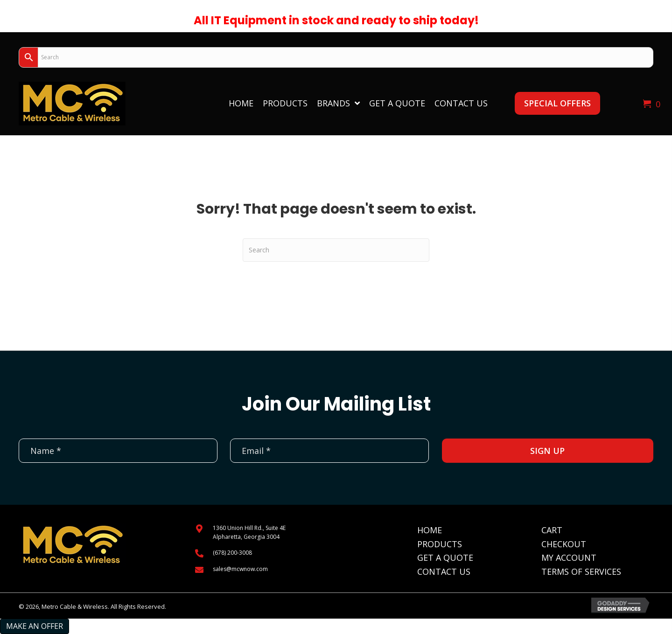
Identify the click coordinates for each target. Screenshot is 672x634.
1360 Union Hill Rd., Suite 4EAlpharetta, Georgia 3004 (249, 532)
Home (430, 530)
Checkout (564, 544)
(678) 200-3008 (232, 553)
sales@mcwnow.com (240, 569)
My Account (569, 557)
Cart (552, 530)
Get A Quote (445, 557)
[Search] (336, 250)
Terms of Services (581, 571)
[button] (557, 103)
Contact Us (444, 571)
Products (440, 544)
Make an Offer (35, 626)
